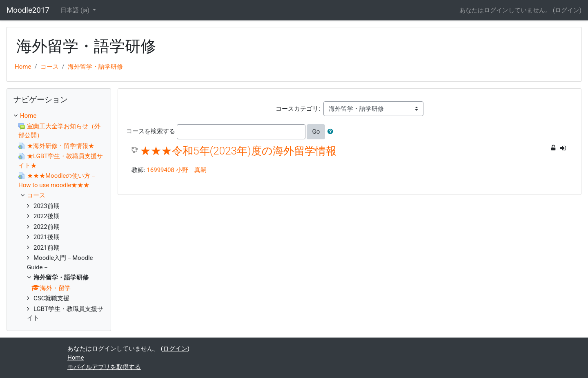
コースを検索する (151, 131)
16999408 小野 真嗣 (176, 170)
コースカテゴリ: (298, 109)
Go (316, 132)
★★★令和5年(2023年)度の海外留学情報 (238, 151)
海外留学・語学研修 (95, 67)
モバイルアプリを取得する (104, 367)
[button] (332, 132)
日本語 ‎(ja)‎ (76, 10)
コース (50, 67)
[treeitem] (59, 116)
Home (23, 67)
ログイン (567, 10)
